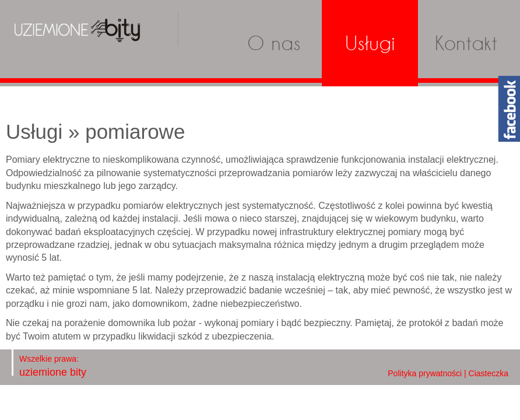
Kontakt (466, 43)
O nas (274, 43)
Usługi (370, 43)
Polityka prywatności (425, 373)
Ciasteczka (489, 373)
